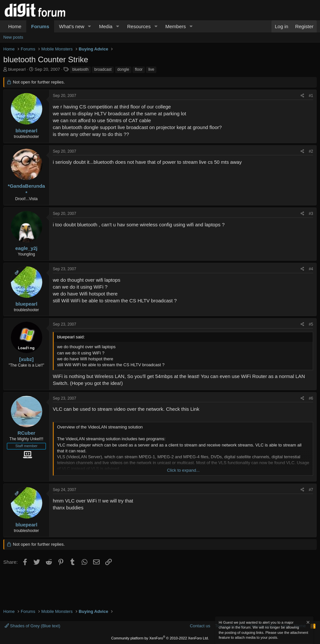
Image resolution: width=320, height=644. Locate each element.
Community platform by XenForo (160, 638)
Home (15, 26)
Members (176, 26)
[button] (90, 26)
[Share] (302, 96)
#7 (311, 490)
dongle (123, 69)
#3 (311, 214)
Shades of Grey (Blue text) (32, 626)
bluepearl (17, 69)
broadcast (103, 69)
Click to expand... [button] (183, 470)
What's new (72, 26)
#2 (311, 151)
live (151, 69)
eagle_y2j (27, 248)
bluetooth (80, 69)
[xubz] (26, 359)
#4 (311, 269)
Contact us (200, 626)
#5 (311, 324)
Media (106, 26)
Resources (139, 26)
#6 (311, 398)
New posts (13, 37)
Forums (40, 26)
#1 (311, 96)
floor (139, 69)
